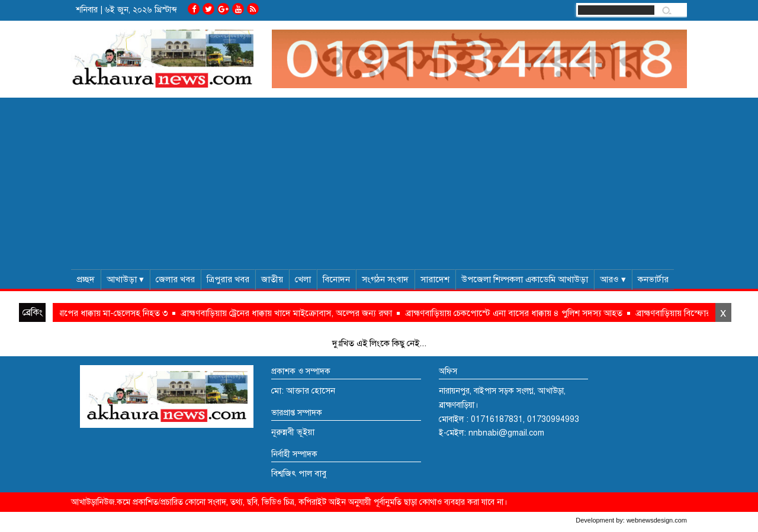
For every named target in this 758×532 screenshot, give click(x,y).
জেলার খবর (175, 279)
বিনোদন (336, 279)
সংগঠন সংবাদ (385, 279)
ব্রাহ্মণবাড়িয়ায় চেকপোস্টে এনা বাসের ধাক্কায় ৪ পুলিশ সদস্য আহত (519, 313)
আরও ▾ (613, 279)
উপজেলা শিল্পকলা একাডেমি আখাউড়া (525, 279)
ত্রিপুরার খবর (228, 279)
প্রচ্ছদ (86, 279)
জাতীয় (272, 279)
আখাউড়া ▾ (125, 279)
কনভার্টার (653, 279)
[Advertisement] (379, 180)
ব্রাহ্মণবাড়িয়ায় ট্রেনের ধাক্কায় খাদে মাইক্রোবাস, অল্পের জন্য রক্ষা (292, 313)
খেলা (303, 279)
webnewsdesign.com (657, 520)
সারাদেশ (435, 279)
